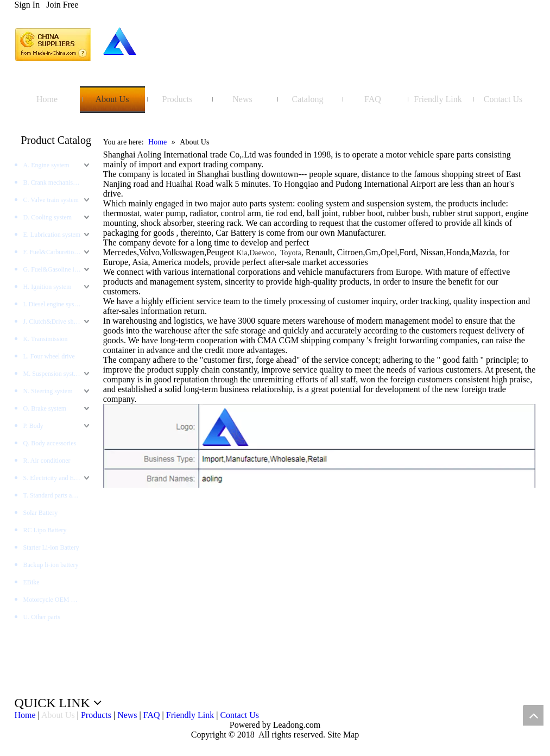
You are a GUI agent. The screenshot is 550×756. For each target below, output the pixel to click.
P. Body (33, 426)
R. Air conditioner (47, 461)
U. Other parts (42, 617)
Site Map (343, 735)
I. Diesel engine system (54, 304)
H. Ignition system (48, 287)
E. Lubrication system (52, 235)
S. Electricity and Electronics (58, 478)
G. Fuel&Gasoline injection (58, 269)
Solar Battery (41, 513)
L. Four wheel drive (49, 356)
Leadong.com (296, 725)
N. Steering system (48, 391)
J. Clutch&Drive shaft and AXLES (58, 322)
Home (25, 715)
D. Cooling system (48, 217)
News (127, 715)
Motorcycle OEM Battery (57, 600)
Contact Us (239, 715)
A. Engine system (46, 165)
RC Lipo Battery (45, 530)
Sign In (27, 5)
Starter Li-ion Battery (51, 547)
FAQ (152, 715)
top (533, 715)
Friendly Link (190, 715)
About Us (58, 715)
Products (96, 715)
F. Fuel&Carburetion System (58, 252)
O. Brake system (45, 408)
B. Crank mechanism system (58, 182)
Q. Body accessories (50, 443)
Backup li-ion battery (51, 565)
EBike (31, 582)
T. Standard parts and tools (58, 495)
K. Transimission (46, 339)
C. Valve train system (51, 200)
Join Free (62, 5)
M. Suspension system (53, 374)
